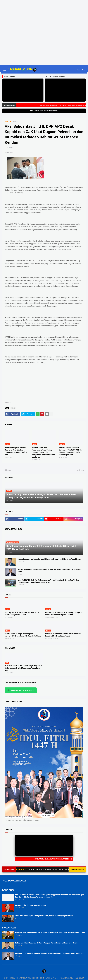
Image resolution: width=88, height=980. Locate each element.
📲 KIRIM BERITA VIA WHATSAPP (21, 690)
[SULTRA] (25, 869)
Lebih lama (80, 470)
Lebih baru (8, 470)
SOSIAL (15, 121)
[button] (4, 70)
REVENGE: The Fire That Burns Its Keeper (31, 905)
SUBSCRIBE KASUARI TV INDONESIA (44, 111)
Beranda (8, 121)
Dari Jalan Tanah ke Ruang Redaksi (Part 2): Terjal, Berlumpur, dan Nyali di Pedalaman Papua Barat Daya (23, 668)
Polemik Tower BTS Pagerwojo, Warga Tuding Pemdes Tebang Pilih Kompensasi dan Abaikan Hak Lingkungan (43, 452)
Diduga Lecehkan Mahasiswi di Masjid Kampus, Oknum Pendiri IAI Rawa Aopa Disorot (49, 559)
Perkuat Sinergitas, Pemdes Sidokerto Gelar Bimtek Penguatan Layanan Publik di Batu (16, 451)
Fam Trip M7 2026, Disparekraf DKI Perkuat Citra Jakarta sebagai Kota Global (23, 614)
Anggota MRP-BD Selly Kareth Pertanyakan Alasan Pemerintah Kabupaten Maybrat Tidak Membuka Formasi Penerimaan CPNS (48, 581)
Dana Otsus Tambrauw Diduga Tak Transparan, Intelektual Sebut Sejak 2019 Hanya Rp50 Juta (50, 932)
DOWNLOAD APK (77, 869)
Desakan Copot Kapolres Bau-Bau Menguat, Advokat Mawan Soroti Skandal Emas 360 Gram (49, 571)
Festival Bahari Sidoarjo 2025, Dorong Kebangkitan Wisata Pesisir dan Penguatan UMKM (64, 614)
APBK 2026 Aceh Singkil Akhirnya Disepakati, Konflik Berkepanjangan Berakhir (44, 916)
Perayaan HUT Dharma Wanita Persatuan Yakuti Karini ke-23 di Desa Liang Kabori (63, 635)
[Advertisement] (44, 16)
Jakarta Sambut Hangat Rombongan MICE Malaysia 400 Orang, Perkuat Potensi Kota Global (23, 635)
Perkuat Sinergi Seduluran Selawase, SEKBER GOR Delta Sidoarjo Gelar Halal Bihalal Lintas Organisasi (71, 451)
